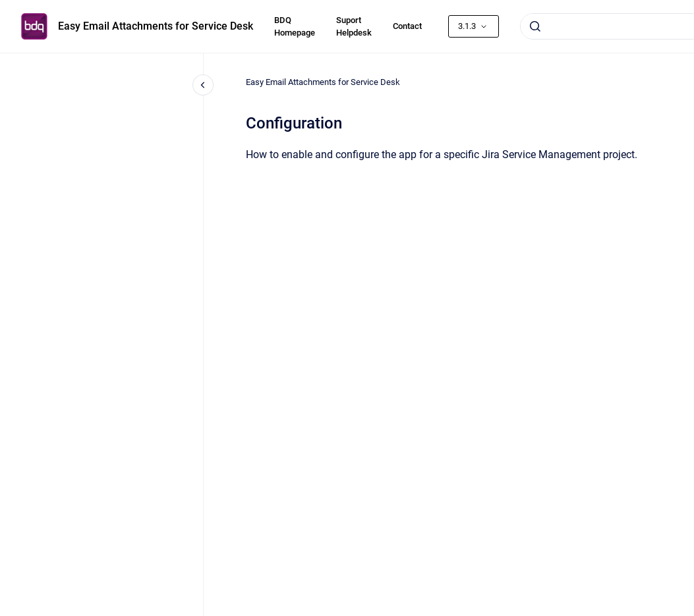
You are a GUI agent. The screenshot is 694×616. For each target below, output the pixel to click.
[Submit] (535, 26)
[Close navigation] (203, 85)
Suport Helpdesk (354, 27)
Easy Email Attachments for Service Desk (156, 26)
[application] (690, 613)
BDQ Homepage (295, 27)
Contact (407, 26)
